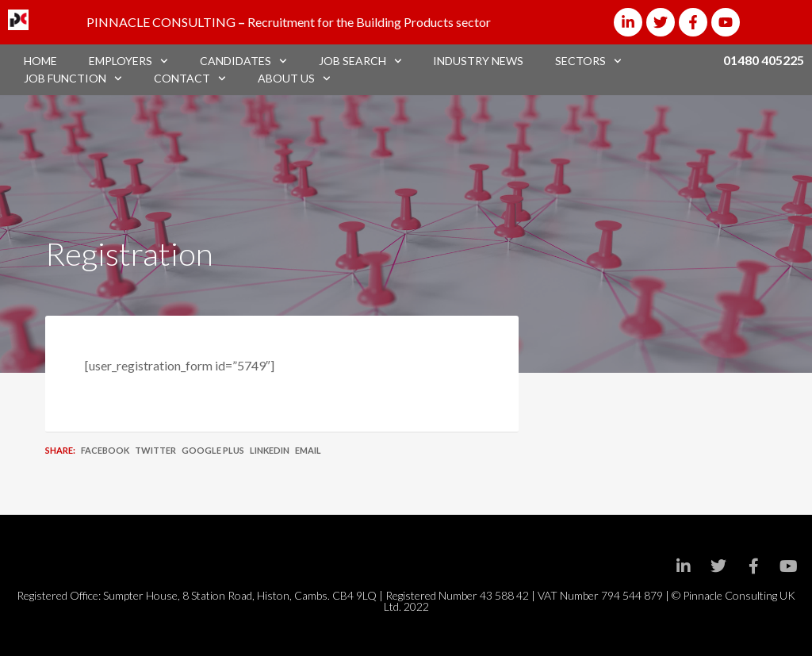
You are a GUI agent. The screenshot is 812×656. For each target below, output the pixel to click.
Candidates (243, 61)
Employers (128, 61)
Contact (190, 79)
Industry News (478, 61)
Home (40, 61)
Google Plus (213, 450)
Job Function (73, 79)
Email (308, 450)
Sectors (588, 61)
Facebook (105, 450)
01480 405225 (764, 60)
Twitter (155, 450)
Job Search (360, 61)
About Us (294, 79)
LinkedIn (270, 450)
